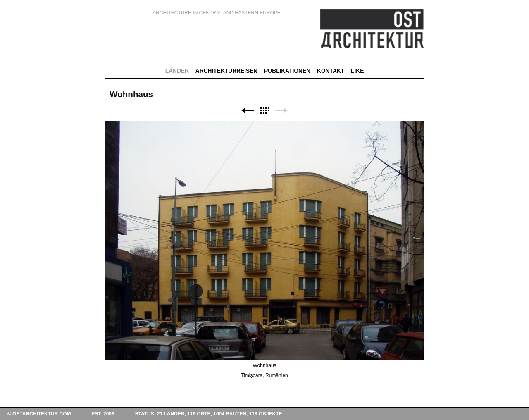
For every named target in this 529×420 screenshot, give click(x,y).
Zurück (248, 111)
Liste (264, 111)
